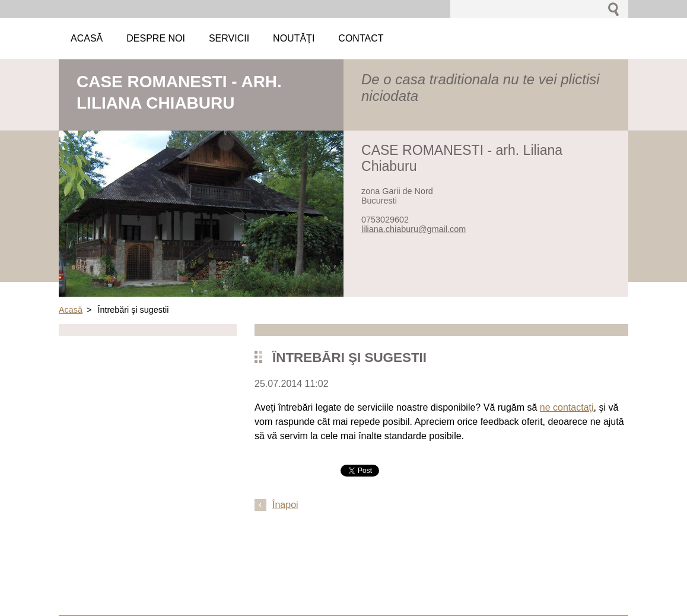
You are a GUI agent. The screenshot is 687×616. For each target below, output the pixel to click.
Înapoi (285, 505)
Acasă (71, 310)
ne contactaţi (567, 407)
